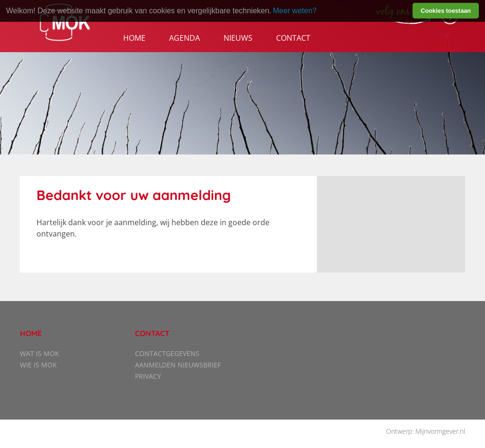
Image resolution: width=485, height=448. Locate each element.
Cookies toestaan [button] (446, 11)
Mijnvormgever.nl (440, 431)
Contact (293, 38)
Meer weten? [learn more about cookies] (295, 11)
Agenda (184, 38)
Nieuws (238, 38)
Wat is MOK (40, 353)
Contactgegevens (167, 353)
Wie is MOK (38, 365)
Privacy (148, 376)
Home (134, 38)
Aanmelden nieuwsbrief (178, 365)
